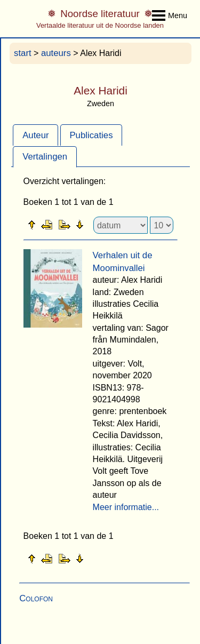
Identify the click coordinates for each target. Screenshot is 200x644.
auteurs (56, 53)
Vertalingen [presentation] (45, 157)
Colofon (36, 598)
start (23, 53)
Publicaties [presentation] (91, 135)
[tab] (35, 135)
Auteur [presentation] (35, 135)
